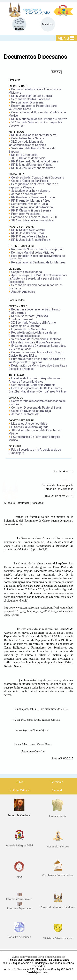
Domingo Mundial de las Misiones (33, 253)
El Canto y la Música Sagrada (30, 427)
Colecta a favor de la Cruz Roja (31, 411)
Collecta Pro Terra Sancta (28, 138)
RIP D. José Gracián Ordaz (28, 233)
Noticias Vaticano (20, 790)
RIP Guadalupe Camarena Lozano (33, 197)
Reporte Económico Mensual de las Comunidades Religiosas (33, 334)
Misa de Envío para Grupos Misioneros (36, 342)
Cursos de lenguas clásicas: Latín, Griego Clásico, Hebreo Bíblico (36, 354)
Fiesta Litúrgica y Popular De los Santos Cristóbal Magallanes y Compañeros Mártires (38, 390)
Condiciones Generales (51, 957)
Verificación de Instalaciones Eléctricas (36, 339)
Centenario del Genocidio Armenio (33, 385)
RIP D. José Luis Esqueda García (32, 96)
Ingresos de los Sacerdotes (29, 329)
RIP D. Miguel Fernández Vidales (32, 165)
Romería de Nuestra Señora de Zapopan (37, 249)
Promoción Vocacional (26, 214)
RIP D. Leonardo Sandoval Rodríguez (35, 161)
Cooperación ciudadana (27, 272)
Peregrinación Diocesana (27, 102)
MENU (66, 38)
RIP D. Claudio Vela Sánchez (29, 236)
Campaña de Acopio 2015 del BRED (34, 217)
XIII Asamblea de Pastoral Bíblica (32, 220)
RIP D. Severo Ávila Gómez (28, 230)
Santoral (57, 790)
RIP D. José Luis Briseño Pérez (31, 240)
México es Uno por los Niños (29, 424)
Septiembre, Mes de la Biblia (30, 204)
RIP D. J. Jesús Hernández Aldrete (33, 168)
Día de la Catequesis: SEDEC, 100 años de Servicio (27, 156)
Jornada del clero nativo (27, 194)
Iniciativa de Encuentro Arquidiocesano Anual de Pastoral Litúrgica (35, 380)
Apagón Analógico (23, 292)
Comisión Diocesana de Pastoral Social (36, 408)
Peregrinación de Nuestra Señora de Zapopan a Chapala (33, 186)
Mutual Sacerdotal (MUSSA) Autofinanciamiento (28, 318)
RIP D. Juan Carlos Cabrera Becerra (34, 135)
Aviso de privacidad (24, 957)
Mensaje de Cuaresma (26, 326)
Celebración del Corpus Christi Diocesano (38, 177)
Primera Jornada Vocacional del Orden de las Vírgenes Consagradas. (37, 361)
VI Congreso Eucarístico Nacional (32, 207)
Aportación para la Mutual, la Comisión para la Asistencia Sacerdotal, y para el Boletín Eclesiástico (38, 278)
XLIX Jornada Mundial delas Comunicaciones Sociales (27, 143)
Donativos (48, 24)
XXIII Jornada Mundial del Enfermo (34, 323)
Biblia (20, 782)
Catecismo (57, 782)
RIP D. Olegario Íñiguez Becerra (31, 210)
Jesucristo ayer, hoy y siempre (31, 191)
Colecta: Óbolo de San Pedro (30, 181)
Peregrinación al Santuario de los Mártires (38, 262)
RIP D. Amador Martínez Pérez (31, 201)
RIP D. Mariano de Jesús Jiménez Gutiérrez (39, 119)
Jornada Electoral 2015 (26, 414)
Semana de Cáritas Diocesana (31, 99)
